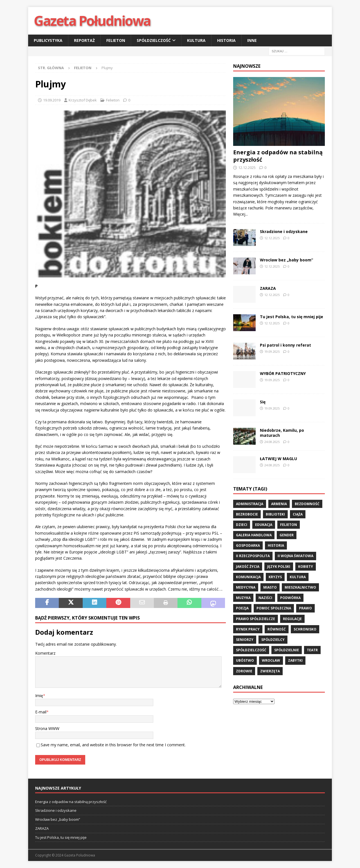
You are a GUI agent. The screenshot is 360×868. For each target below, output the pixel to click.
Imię (39, 696)
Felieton (116, 40)
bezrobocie (247, 514)
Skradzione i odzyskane (284, 231)
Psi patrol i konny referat (285, 345)
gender (287, 535)
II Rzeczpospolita (253, 556)
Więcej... (240, 214)
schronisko (305, 629)
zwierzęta (270, 671)
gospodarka (248, 545)
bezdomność (307, 504)
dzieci (242, 525)
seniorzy (245, 640)
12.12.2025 (247, 168)
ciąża (298, 514)
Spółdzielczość (154, 40)
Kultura (196, 40)
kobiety (306, 567)
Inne (252, 40)
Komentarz (45, 653)
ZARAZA (268, 288)
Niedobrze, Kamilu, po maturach (282, 433)
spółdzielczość (251, 650)
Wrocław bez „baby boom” (287, 260)
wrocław (271, 660)
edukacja (264, 525)
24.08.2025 (272, 442)
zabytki (295, 660)
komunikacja (248, 577)
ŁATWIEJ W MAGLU (278, 459)
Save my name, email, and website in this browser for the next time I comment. (113, 745)
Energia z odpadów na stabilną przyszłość (278, 156)
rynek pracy (248, 629)
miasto (270, 587)
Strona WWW (47, 728)
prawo (305, 608)
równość (277, 629)
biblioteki (275, 514)
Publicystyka (48, 40)
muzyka (243, 598)
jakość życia (248, 567)
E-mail (41, 712)
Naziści (265, 598)
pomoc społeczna (274, 608)
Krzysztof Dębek (83, 100)
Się (263, 402)
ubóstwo (245, 660)
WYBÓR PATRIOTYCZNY (283, 373)
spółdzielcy (273, 640)
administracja (250, 504)
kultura (298, 577)
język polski (279, 567)
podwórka (290, 598)
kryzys (275, 577)
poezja (242, 608)
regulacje (292, 619)
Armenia (279, 504)
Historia (226, 40)
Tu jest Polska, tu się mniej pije (292, 317)
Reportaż (84, 40)
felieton (289, 525)
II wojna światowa (295, 556)
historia (276, 545)
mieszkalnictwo (300, 587)
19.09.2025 (272, 352)
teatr (312, 650)
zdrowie (244, 671)
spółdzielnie (287, 650)
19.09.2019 (52, 100)
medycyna (246, 587)
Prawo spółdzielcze (256, 619)
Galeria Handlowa (254, 535)
